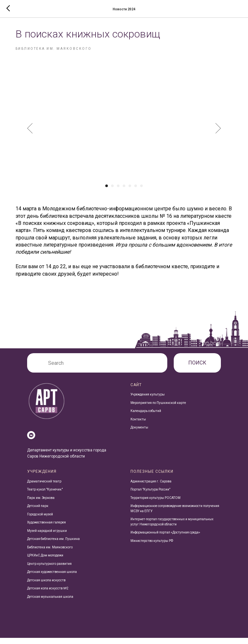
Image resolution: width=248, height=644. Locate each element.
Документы (139, 433)
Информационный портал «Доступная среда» (165, 538)
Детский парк (38, 512)
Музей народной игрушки (47, 537)
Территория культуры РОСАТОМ (155, 504)
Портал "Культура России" (150, 496)
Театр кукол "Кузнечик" (45, 496)
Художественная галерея (46, 528)
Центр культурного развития (49, 570)
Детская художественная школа (52, 578)
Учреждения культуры (148, 401)
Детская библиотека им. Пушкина (53, 545)
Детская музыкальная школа (50, 602)
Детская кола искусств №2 (48, 594)
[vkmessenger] (31, 441)
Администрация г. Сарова (151, 487)
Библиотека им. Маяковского (50, 553)
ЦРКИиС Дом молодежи (45, 561)
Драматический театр (44, 487)
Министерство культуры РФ (152, 547)
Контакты (138, 425)
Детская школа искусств (46, 586)
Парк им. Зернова (41, 504)
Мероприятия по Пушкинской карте (158, 409)
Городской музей (40, 520)
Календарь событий (146, 417)
